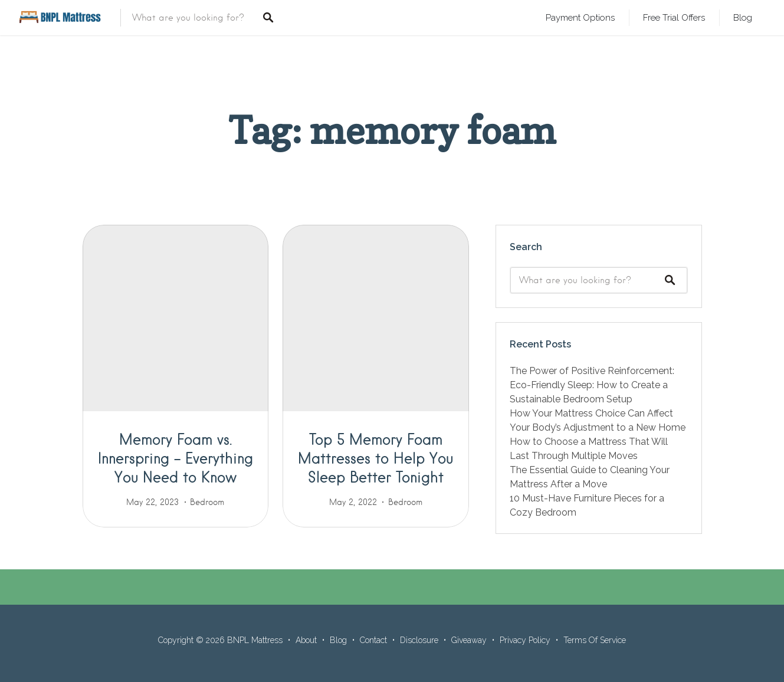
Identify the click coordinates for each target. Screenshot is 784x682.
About (306, 640)
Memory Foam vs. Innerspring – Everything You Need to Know (176, 458)
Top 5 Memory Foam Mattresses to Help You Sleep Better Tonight (375, 458)
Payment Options (580, 17)
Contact (373, 640)
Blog (743, 17)
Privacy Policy (525, 640)
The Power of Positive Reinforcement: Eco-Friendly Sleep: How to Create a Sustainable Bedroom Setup (592, 385)
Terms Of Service (595, 640)
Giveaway (469, 640)
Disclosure (419, 640)
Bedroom (207, 502)
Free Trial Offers (674, 17)
